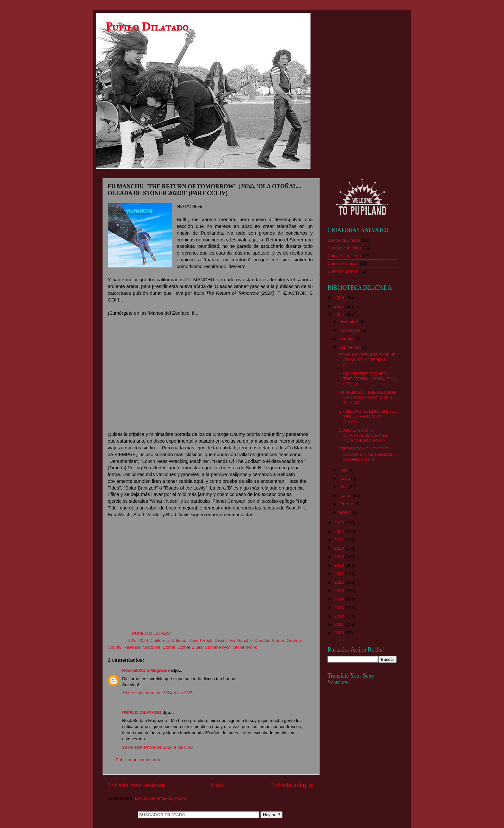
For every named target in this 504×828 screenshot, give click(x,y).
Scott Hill (152, 647)
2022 (340, 531)
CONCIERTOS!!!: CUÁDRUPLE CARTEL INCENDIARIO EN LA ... (364, 435)
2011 (340, 624)
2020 (340, 548)
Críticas (179, 640)
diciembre (349, 322)
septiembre (351, 347)
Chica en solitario (344, 256)
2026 (340, 297)
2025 (340, 306)
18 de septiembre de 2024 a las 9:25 (157, 693)
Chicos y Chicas (343, 263)
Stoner (169, 647)
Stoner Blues (190, 647)
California (160, 640)
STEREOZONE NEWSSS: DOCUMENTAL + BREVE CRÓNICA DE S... (366, 454)
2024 (143, 640)
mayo (345, 478)
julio (344, 470)
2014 (340, 599)
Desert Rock (200, 640)
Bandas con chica (345, 248)
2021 (340, 540)
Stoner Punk (245, 647)
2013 (340, 608)
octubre (347, 339)
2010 (340, 633)
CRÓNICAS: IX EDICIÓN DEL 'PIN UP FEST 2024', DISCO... (368, 416)
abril (344, 487)
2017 (340, 574)
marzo (346, 495)
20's (132, 640)
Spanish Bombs (343, 271)
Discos (221, 640)
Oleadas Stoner (269, 640)
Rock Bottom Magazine (146, 670)
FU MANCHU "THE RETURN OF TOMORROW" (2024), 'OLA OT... (367, 397)
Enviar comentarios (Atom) (161, 798)
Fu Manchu (241, 640)
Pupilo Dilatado (147, 27)
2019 (340, 557)
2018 (340, 565)
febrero (347, 504)
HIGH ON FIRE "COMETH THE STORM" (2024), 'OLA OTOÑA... (367, 379)
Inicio (218, 785)
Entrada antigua (292, 785)
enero (346, 512)
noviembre (350, 330)
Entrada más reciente (136, 785)
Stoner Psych (218, 647)
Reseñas (132, 647)
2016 (340, 582)
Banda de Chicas (344, 240)
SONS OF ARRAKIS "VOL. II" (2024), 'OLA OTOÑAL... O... (367, 360)
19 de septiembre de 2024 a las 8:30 (157, 747)
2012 (340, 616)
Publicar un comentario (138, 760)
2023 (340, 523)
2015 (340, 591)
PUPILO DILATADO (142, 712)
